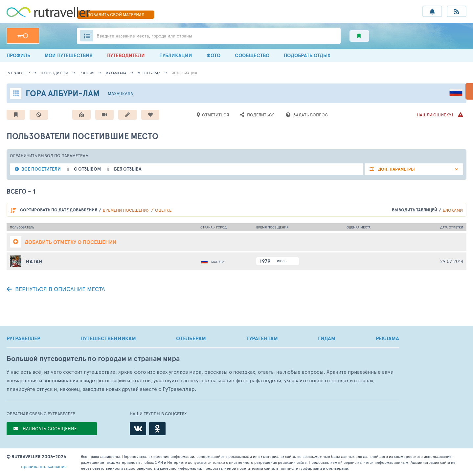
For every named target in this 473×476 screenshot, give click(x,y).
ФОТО (214, 55)
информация (184, 73)
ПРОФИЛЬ (18, 55)
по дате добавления (59, 210)
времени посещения (126, 210)
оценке (163, 210)
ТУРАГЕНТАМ (262, 338)
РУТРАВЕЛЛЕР (23, 338)
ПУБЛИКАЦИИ (176, 55)
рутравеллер (18, 73)
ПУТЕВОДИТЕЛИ (126, 55)
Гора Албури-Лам (63, 93)
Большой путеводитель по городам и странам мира (93, 358)
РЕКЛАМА (387, 338)
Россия (87, 73)
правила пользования (44, 466)
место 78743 (149, 73)
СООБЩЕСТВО (252, 55)
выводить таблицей (415, 210)
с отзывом (87, 169)
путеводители (55, 73)
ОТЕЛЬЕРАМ (191, 338)
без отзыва (128, 169)
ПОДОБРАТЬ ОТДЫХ (307, 55)
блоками (453, 210)
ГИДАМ (327, 338)
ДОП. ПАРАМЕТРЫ (396, 169)
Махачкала (116, 73)
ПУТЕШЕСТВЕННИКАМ (108, 338)
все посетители (41, 169)
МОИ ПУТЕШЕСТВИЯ (69, 55)
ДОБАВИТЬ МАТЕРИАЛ (116, 14)
